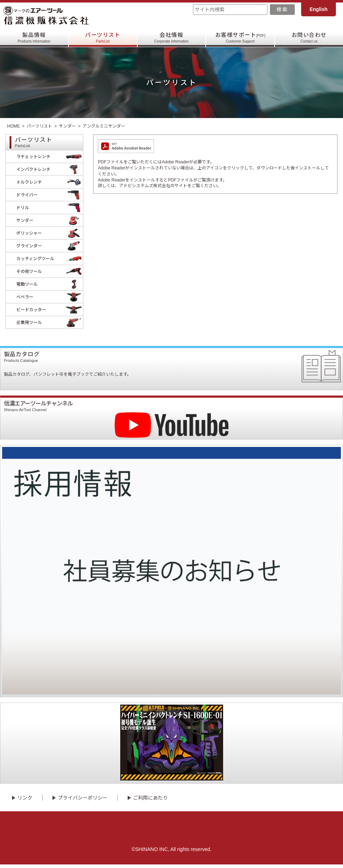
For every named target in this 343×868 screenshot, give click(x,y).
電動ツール (50, 284)
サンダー (67, 126)
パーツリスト (103, 37)
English (319, 9)
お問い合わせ (309, 37)
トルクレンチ (50, 182)
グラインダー (50, 246)
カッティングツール (50, 259)
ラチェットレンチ (50, 156)
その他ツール (50, 271)
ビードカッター (50, 310)
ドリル (50, 208)
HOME (13, 126)
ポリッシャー (50, 233)
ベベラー (50, 297)
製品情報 (34, 37)
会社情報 (171, 37)
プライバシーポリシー (83, 801)
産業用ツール (50, 322)
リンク (25, 801)
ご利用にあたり (150, 801)
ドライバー (50, 195)
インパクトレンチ (50, 169)
